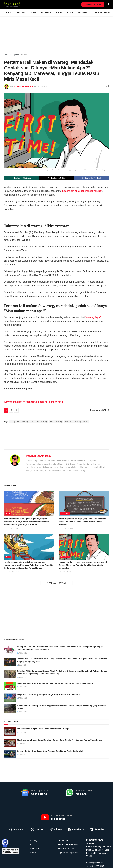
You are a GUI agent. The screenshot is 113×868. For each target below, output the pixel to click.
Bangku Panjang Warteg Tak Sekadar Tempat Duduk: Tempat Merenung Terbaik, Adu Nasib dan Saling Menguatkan (83, 565)
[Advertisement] (56, 440)
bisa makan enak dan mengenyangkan (82, 191)
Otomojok (84, 12)
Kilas (59, 12)
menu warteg (56, 422)
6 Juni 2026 (22, 732)
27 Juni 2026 (22, 698)
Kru (31, 844)
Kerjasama (63, 840)
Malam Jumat (102, 12)
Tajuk (33, 12)
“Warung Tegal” (93, 317)
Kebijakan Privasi (66, 849)
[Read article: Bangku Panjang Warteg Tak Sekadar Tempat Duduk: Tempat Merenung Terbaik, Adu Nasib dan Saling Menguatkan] (84, 547)
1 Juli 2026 (21, 665)
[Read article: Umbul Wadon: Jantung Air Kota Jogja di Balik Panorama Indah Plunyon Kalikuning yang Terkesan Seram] (10, 709)
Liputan (20, 12)
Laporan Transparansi (68, 853)
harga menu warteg (20, 422)
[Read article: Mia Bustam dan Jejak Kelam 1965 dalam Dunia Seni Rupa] (10, 732)
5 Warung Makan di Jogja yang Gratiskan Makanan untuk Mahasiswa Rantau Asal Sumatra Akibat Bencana (82, 522)
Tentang (33, 840)
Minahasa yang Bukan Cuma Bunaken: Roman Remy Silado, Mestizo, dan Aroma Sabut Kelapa (60, 740)
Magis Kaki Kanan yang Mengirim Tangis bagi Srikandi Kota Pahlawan (49, 694)
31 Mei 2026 (22, 744)
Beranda (7, 55)
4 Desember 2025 (66, 528)
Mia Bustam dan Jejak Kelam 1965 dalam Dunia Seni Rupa (43, 729)
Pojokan (46, 12)
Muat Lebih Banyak (57, 583)
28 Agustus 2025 (65, 572)
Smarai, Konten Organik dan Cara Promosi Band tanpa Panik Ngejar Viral (50, 751)
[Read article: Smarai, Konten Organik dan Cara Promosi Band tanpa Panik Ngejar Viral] (10, 754)
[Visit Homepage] (12, 4)
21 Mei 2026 (22, 755)
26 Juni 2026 (22, 712)
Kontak (33, 853)
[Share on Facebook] (92, 178)
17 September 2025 (12, 572)
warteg (68, 422)
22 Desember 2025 (11, 528)
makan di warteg (39, 422)
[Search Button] (108, 4)
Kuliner (24, 55)
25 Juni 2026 (22, 687)
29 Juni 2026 (22, 653)
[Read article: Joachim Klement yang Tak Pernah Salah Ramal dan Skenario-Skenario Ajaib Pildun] (10, 686)
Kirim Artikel (93, 4)
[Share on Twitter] (57, 178)
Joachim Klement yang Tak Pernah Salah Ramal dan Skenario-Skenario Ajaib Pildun (55, 683)
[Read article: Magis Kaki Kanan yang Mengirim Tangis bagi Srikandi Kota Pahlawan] (10, 697)
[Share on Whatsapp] (21, 178)
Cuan (70, 12)
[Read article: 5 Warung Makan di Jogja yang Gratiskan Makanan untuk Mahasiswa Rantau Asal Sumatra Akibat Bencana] (84, 504)
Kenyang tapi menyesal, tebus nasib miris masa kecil (34, 402)
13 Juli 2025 (43, 86)
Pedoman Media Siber (68, 844)
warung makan (81, 422)
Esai (9, 12)
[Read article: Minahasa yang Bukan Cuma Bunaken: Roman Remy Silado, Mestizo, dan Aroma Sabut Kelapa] (10, 743)
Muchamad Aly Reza (24, 86)
